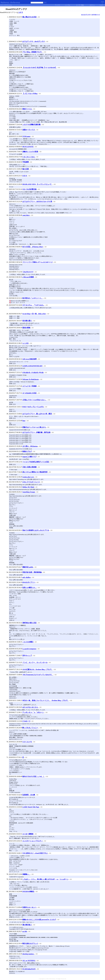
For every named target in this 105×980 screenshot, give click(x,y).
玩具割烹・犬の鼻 (29, 795)
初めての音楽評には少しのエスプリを (36, 530)
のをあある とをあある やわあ (33, 372)
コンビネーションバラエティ (32, 841)
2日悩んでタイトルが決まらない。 (35, 400)
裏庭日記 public (28, 567)
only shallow (27, 577)
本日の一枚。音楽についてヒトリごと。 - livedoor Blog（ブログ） (46, 700)
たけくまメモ (27, 742)
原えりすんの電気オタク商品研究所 (35, 472)
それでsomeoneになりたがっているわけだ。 (38, 675)
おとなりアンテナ (86, 15)
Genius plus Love (28, 477)
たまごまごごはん (29, 157)
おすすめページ (96, 15)
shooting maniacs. (28, 954)
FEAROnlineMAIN (29, 969)
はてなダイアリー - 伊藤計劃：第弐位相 (36, 432)
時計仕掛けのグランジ (30, 943)
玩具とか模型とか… (29, 588)
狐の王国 (26, 169)
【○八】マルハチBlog (30, 94)
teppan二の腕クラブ (29, 457)
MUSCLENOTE (28, 147)
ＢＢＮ (25, 176)
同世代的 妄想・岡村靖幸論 (32, 572)
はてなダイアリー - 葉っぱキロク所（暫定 (37, 414)
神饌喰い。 (26, 874)
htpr (24, 421)
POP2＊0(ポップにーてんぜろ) (33, 407)
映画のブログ (27, 451)
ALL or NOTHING (29, 961)
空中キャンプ (27, 656)
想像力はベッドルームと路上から (34, 427)
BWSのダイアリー (29, 582)
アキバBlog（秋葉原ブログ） (33, 52)
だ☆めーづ (26, 721)
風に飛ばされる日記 (29, 17)
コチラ (21, 12)
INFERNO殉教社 (28, 891)
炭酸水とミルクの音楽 (30, 152)
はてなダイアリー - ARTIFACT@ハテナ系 (37, 202)
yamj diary (26, 215)
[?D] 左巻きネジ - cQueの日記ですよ (35, 853)
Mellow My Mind (28, 487)
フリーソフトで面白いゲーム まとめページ (37, 262)
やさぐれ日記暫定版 (29, 189)
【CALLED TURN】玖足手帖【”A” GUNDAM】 (39, 68)
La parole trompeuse (29, 649)
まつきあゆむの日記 (29, 393)
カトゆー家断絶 (28, 834)
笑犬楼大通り (27, 321)
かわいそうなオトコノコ (31, 482)
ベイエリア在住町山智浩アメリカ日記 (36, 462)
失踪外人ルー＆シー (29, 907)
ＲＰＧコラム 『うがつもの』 (33, 305)
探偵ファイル (27, 109)
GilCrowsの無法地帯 (29, 359)
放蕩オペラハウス (29, 130)
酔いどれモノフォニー (30, 728)
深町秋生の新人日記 (29, 623)
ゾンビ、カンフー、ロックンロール (35, 662)
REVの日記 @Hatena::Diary (33, 247)
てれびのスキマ (28, 272)
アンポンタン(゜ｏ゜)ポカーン (33, 712)
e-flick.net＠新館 (28, 277)
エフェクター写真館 (29, 386)
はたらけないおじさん (30, 707)
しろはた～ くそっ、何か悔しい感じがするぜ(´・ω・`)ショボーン (45, 879)
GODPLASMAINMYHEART (32, 366)
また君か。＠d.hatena (30, 446)
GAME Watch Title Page (31, 807)
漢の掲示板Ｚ (27, 925)
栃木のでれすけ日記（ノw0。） (34, 776)
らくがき (26, 343)
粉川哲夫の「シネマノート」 (33, 298)
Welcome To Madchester (31, 379)
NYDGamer (26, 136)
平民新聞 (26, 162)
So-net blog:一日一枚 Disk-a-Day (34, 314)
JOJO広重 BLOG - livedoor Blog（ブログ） (37, 669)
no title (25, 931)
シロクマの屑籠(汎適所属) (32, 125)
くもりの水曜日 (28, 642)
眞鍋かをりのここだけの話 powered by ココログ (39, 920)
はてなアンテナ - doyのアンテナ (34, 41)
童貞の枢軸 (26, 328)
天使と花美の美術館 (29, 467)
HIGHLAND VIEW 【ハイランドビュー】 (37, 184)
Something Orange (29, 492)
